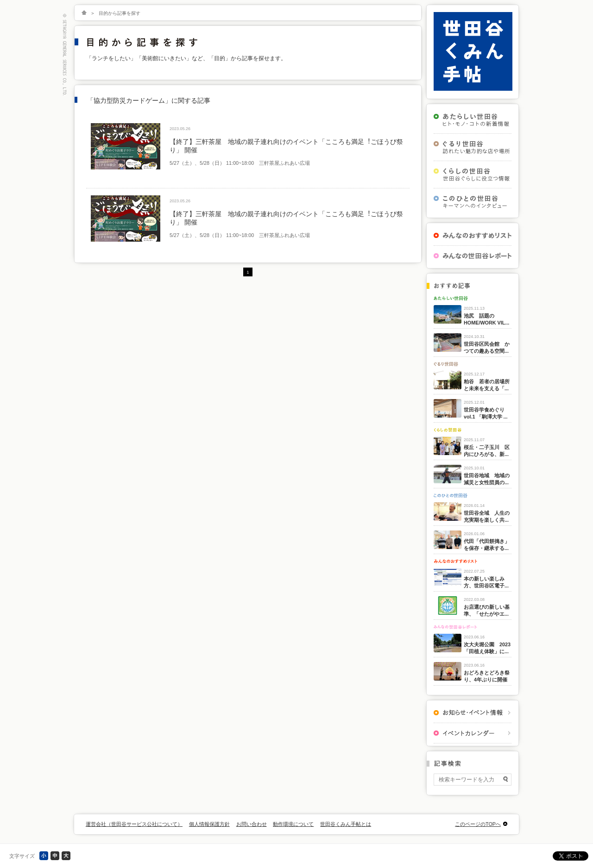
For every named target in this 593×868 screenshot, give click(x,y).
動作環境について (293, 824)
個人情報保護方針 (209, 824)
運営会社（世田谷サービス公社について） (134, 824)
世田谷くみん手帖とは (346, 824)
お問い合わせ (252, 824)
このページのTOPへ (478, 824)
